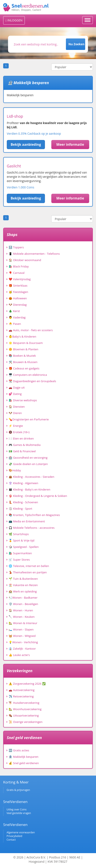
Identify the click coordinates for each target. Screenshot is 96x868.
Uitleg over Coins (17, 809)
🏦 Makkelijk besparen (24, 757)
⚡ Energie (16, 426)
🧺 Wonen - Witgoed (22, 636)
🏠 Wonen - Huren (21, 610)
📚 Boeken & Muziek (22, 356)
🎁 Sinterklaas (18, 286)
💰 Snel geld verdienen (24, 763)
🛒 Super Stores (19, 560)
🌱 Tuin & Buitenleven (23, 579)
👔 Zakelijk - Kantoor (22, 649)
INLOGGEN (14, 20)
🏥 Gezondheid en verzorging (28, 458)
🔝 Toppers (16, 247)
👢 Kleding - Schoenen (23, 502)
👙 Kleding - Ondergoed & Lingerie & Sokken (38, 496)
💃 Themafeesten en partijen (28, 572)
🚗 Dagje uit (17, 387)
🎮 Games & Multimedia (25, 445)
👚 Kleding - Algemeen (23, 483)
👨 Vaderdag (17, 317)
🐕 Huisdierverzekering (24, 703)
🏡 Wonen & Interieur (23, 623)
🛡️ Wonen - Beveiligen (23, 604)
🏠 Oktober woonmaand (25, 260)
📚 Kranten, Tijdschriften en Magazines (34, 515)
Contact (11, 840)
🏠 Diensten (17, 407)
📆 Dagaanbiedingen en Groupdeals (32, 381)
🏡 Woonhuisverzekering (25, 709)
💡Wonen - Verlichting (23, 642)
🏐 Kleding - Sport (20, 509)
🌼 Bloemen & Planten (24, 349)
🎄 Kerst (14, 311)
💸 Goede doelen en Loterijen (28, 464)
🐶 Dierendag (18, 305)
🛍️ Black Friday (19, 266)
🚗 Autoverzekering (22, 690)
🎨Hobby (15, 470)
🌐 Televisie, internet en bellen (29, 566)
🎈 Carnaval (17, 273)
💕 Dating (15, 394)
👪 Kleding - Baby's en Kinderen (29, 489)
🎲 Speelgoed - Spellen (24, 547)
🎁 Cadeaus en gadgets (24, 368)
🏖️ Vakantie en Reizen (23, 585)
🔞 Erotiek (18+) (19, 432)
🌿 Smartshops (19, 534)
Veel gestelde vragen (19, 813)
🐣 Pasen (15, 324)
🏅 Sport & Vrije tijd (22, 540)
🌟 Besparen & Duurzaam (26, 343)
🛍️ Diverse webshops (23, 400)
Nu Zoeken (76, 44)
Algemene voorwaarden (21, 832)
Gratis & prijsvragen (18, 790)
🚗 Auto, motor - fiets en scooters (31, 330)
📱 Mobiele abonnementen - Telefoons (34, 254)
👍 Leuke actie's (19, 655)
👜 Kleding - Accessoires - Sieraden (31, 477)
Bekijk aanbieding (26, 144)
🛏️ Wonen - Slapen (21, 629)
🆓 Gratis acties (19, 750)
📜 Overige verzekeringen (26, 722)
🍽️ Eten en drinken (21, 438)
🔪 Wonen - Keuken (22, 617)
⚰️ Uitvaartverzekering (24, 715)
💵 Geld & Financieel (22, 451)
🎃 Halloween (18, 298)
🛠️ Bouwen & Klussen (23, 362)
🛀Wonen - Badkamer (23, 598)
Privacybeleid (14, 836)
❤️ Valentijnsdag (20, 279)
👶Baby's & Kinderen (22, 336)
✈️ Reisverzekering (21, 696)
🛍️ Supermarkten (20, 553)
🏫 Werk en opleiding (23, 591)
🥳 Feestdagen (18, 292)
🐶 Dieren (15, 413)
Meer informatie (70, 144)
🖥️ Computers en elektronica (28, 375)
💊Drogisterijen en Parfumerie (29, 419)
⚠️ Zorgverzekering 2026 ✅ (27, 684)
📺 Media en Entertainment (27, 521)
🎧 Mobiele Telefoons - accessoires (32, 528)
